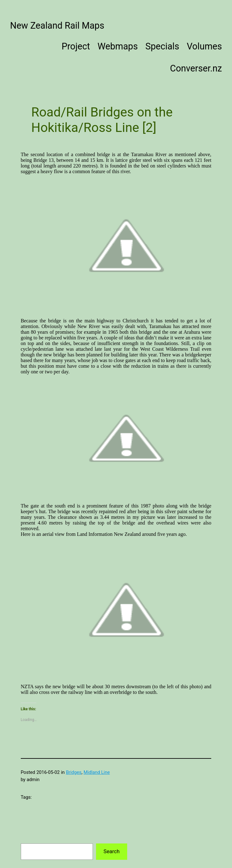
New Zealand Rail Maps (57, 26)
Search (112, 851)
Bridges (74, 772)
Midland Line (96, 772)
